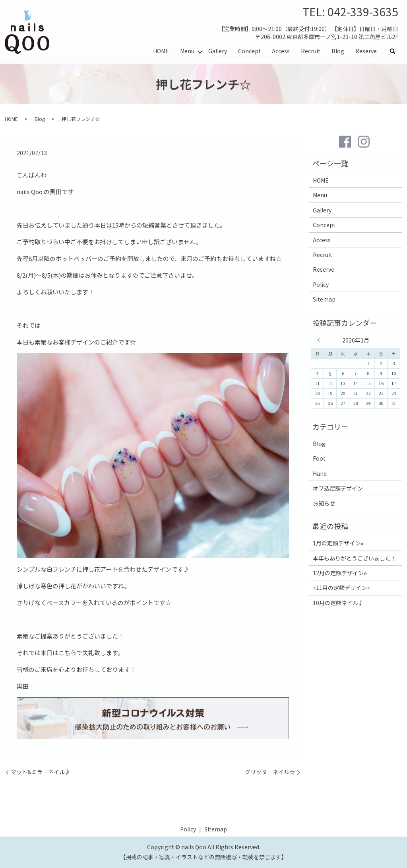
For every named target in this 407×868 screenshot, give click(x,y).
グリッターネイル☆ (270, 772)
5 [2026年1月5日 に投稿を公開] (330, 373)
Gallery (218, 51)
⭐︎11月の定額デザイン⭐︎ (341, 588)
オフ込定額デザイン (338, 488)
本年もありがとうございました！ (355, 558)
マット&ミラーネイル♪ (41, 772)
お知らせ (324, 503)
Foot (319, 458)
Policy (321, 284)
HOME (161, 51)
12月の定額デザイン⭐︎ (340, 573)
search (395, 51)
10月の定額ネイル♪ (338, 603)
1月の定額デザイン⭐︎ (338, 543)
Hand (320, 473)
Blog (338, 51)
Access (281, 51)
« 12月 (320, 340)
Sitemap (324, 299)
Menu (187, 51)
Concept (249, 51)
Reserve (366, 51)
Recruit (311, 51)
